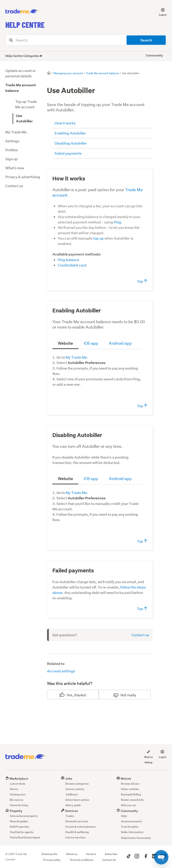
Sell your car (129, 805)
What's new (15, 168)
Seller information (132, 832)
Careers (91, 854)
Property (14, 811)
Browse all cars (130, 784)
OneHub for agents (22, 832)
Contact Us (109, 860)
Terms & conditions (81, 860)
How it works (65, 123)
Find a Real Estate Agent (25, 837)
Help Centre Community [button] (136, 838)
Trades (70, 816)
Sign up (12, 159)
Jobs (67, 778)
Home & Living (19, 805)
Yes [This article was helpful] (69, 695)
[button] (160, 11)
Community (127, 811)
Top (142, 281)
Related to (56, 664)
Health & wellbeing (77, 832)
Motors (124, 778)
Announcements (131, 821)
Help (124, 816)
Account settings (61, 671)
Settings (12, 141)
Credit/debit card (72, 265)
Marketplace (17, 778)
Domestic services (77, 821)
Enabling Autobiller (70, 133)
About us (72, 854)
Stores (14, 789)
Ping (117, 222)
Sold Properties (19, 827)
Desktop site (49, 854)
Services (69, 811)
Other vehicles (130, 789)
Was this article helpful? (70, 683)
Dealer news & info (132, 800)
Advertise (111, 854)
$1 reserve (17, 800)
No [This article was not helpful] (123, 695)
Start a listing (148, 757)
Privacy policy (52, 860)
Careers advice (75, 789)
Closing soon (18, 794)
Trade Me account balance (102, 73)
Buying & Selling (131, 794)
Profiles (12, 150)
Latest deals (18, 784)
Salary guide (73, 805)
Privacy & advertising (23, 177)
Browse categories (77, 784)
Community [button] (154, 55)
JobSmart (72, 794)
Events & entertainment (81, 827)
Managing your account (68, 73)
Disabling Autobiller (71, 143)
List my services (75, 837)
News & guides (19, 821)
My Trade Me (16, 132)
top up (98, 238)
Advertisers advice (77, 800)
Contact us (14, 186)
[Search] (86, 40)
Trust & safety (130, 827)
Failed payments (68, 153)
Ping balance (68, 260)
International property (24, 816)
